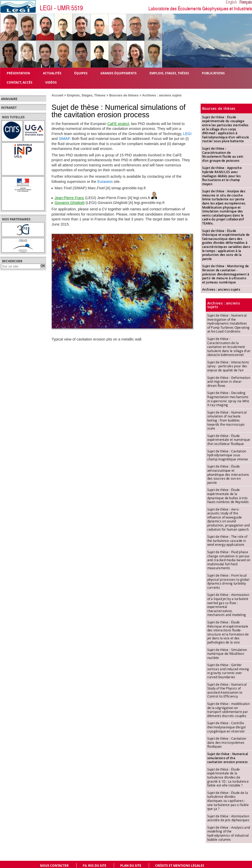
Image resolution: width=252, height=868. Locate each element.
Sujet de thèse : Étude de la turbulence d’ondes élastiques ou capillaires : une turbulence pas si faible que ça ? (228, 801)
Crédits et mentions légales (180, 866)
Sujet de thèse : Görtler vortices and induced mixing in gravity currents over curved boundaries (228, 671)
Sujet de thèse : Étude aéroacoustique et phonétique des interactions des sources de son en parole (228, 474)
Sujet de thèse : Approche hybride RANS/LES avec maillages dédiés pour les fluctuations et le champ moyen (222, 176)
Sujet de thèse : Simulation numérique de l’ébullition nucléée (227, 654)
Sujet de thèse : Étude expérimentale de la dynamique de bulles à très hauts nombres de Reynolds (228, 496)
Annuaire (9, 99)
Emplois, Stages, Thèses (86, 95)
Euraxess (105, 182)
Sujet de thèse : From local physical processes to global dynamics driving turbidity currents (228, 581)
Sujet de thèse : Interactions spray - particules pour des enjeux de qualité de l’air (228, 366)
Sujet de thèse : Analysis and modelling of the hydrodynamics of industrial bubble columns (229, 833)
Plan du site (131, 866)
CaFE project (118, 124)
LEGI (187, 134)
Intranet (9, 108)
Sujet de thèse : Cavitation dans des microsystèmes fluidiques (227, 742)
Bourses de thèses (124, 95)
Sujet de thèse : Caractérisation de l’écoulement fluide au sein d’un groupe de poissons (223, 155)
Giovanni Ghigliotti (70, 203)
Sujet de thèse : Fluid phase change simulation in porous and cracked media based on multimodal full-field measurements (229, 560)
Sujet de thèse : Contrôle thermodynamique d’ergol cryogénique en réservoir (227, 727)
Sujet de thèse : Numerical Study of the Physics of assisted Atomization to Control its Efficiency (227, 690)
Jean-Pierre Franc (69, 198)
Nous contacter (54, 866)
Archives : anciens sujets (162, 95)
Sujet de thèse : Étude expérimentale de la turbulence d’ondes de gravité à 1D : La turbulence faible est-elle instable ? (228, 777)
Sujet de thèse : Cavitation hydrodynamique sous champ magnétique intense (228, 455)
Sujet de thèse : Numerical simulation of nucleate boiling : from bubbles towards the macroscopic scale (227, 420)
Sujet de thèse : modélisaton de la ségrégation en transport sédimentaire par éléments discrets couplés (228, 710)
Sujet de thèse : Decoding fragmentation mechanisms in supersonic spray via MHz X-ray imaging (228, 399)
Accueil (58, 95)
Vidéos (51, 82)
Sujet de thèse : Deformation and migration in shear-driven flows (229, 382)
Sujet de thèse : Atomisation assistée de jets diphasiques (228, 818)
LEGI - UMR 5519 (61, 8)
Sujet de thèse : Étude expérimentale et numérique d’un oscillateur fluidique (229, 440)
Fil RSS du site (95, 866)
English (231, 2)
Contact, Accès (20, 82)
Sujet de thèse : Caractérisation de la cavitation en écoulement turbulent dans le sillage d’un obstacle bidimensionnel (229, 347)
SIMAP (64, 139)
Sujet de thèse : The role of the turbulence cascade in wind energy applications (227, 540)
